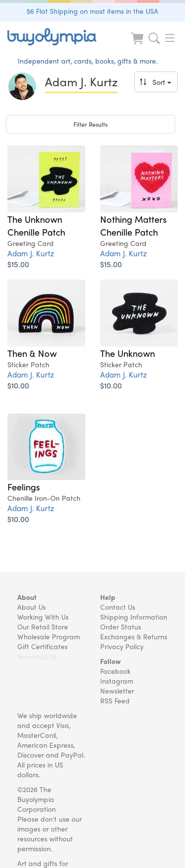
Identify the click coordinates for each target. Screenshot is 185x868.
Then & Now (32, 353)
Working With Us (43, 617)
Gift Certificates (42, 646)
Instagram (117, 681)
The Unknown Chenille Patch (36, 225)
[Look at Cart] (138, 45)
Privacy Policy (122, 646)
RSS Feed (115, 700)
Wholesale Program (49, 636)
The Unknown (128, 353)
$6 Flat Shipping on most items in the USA (92, 11)
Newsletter (117, 691)
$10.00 (18, 385)
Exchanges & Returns (134, 636)
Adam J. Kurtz (31, 253)
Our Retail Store (43, 626)
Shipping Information (134, 617)
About (27, 597)
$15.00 (18, 264)
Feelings (24, 486)
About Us (32, 607)
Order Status (121, 626)
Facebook (115, 671)
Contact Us (118, 607)
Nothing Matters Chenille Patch (133, 225)
